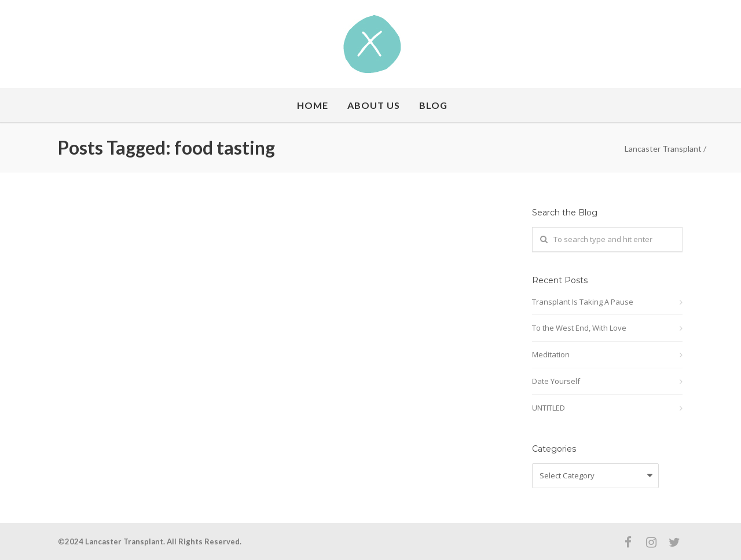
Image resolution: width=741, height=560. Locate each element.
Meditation (551, 354)
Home (313, 105)
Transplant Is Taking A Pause (583, 302)
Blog (433, 105)
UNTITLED (549, 408)
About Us (374, 105)
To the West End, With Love (579, 328)
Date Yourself (556, 381)
